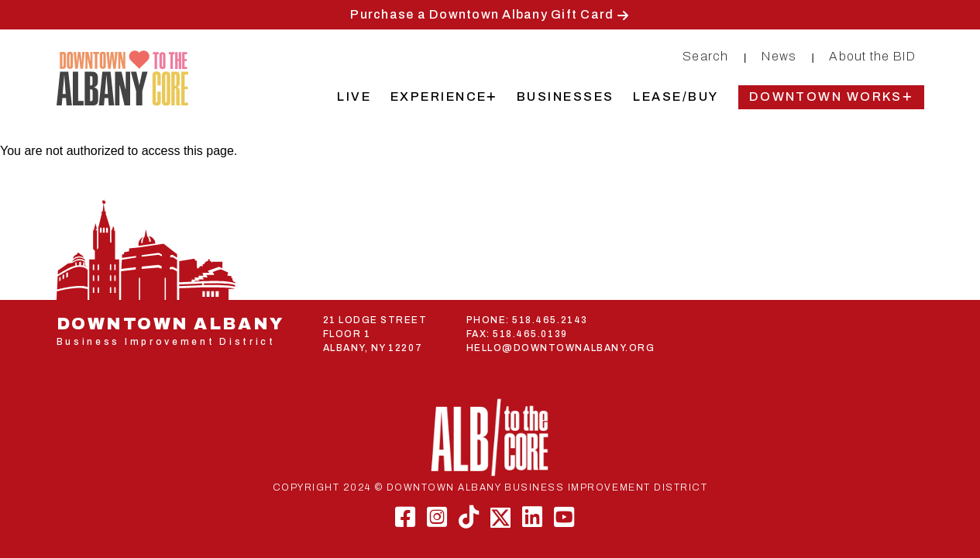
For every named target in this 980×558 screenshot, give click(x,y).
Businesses (566, 96)
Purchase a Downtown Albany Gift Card (482, 14)
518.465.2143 (550, 320)
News (779, 56)
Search (706, 56)
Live (354, 96)
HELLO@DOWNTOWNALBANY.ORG (561, 348)
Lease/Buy (676, 96)
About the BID (872, 56)
